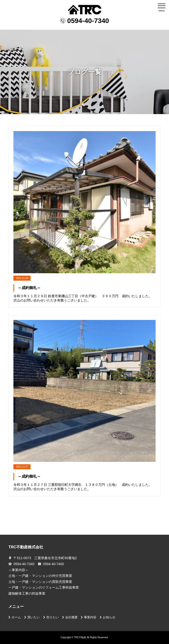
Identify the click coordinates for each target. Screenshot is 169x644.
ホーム (16, 617)
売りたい (52, 617)
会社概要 (71, 617)
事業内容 (90, 617)
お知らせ (109, 617)
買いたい (34, 617)
